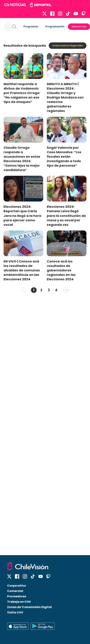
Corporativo (17, 586)
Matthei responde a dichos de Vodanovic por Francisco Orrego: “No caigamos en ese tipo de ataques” (22, 93)
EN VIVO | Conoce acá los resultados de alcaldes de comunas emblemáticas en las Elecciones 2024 (22, 270)
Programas (31, 26)
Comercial (15, 591)
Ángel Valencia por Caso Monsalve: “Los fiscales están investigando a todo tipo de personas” (64, 157)
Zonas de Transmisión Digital (29, 607)
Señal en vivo (79, 27)
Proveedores (17, 596)
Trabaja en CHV (19, 602)
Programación (55, 26)
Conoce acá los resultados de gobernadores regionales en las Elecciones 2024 (61, 270)
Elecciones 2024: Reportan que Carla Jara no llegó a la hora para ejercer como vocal (22, 216)
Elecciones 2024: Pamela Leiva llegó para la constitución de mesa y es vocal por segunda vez (66, 216)
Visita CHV (15, 612)
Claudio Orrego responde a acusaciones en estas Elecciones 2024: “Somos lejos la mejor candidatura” (22, 159)
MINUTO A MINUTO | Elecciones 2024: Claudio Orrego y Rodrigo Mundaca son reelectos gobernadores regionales (65, 97)
